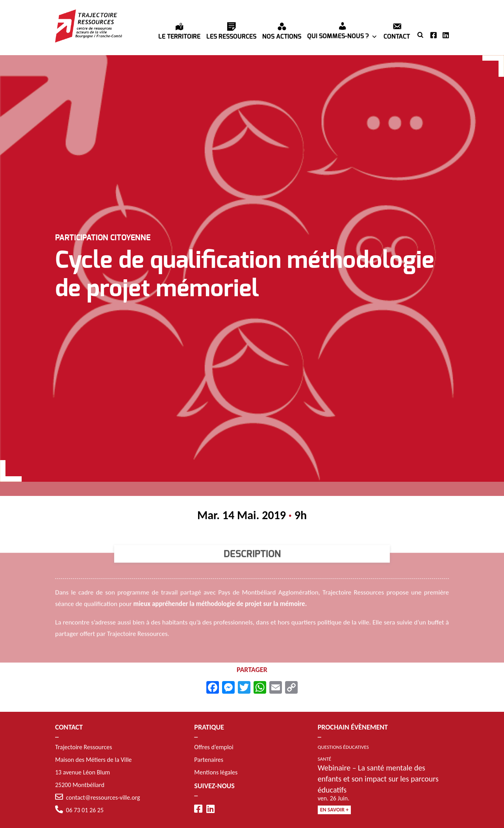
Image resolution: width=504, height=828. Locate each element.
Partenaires (209, 760)
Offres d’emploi (214, 747)
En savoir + (334, 810)
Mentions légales (216, 772)
